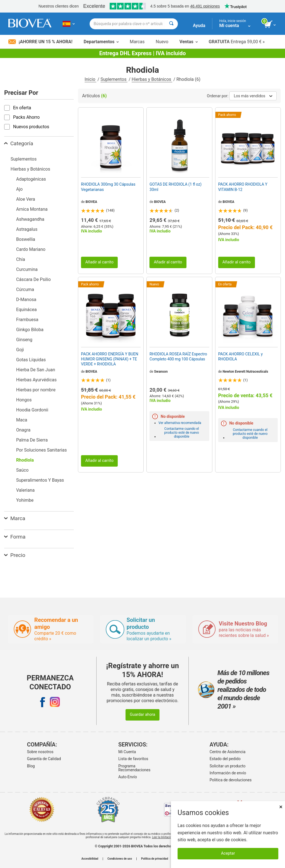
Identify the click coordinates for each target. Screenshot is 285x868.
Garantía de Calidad (44, 759)
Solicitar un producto (228, 766)
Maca (22, 420)
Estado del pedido (225, 759)
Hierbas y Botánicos (152, 79)
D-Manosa (26, 300)
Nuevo (162, 42)
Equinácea (26, 310)
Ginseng (24, 340)
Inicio (90, 79)
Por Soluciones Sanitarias (41, 450)
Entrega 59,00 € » (237, 42)
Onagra (23, 430)
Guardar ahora (142, 715)
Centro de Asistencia (228, 752)
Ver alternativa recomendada (180, 423)
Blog (31, 766)
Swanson (161, 372)
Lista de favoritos (133, 759)
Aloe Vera (26, 199)
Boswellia (26, 239)
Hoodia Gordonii (32, 410)
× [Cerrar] (281, 807)
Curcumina (27, 269)
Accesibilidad (90, 859)
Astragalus (27, 229)
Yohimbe (25, 500)
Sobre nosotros (40, 752)
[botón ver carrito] (270, 25)
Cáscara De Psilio (33, 279)
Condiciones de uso (120, 859)
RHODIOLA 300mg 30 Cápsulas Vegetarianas (108, 187)
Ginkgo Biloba (30, 330)
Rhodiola (25, 460)
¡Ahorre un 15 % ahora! (40, 42)
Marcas (137, 42)
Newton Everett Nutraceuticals (245, 372)
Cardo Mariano (31, 249)
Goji (20, 350)
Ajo (19, 189)
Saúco (22, 470)
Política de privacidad (155, 859)
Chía (21, 259)
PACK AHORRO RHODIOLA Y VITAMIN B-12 (243, 187)
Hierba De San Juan (36, 370)
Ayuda (199, 26)
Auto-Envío (128, 777)
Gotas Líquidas (31, 360)
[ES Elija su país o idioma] (69, 24)
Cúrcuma (25, 289)
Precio (15, 555)
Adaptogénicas (31, 179)
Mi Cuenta (127, 752)
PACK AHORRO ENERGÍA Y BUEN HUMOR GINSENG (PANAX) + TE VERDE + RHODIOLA (110, 359)
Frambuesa (27, 320)
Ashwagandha (30, 219)
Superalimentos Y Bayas (40, 480)
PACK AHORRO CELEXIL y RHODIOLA (240, 357)
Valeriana (25, 490)
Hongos (24, 400)
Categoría (19, 143)
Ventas (189, 42)
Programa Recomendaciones (134, 768)
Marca (15, 518)
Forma (15, 537)
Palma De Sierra (32, 440)
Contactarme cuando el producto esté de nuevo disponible (182, 433)
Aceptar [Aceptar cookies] (228, 853)
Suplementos (114, 79)
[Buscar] (171, 24)
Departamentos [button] (101, 42)
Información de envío (228, 773)
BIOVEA (91, 202)
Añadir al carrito (99, 262)
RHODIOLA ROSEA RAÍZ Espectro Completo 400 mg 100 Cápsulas (178, 357)
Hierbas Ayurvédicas (36, 380)
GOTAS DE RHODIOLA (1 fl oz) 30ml (175, 187)
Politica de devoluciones (231, 780)
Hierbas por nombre (36, 390)
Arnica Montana (32, 209)
